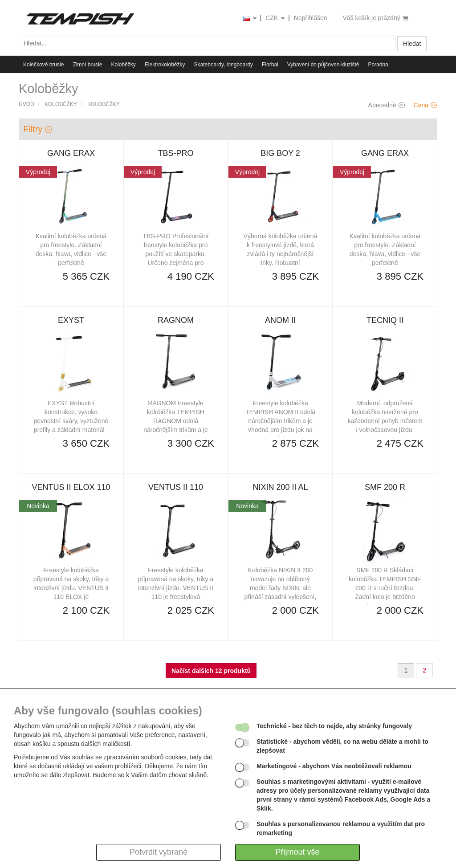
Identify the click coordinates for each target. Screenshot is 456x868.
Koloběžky (123, 65)
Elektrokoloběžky (165, 65)
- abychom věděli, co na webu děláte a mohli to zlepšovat (342, 746)
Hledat (412, 44)
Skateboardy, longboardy (224, 65)
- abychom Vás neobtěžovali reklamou (334, 766)
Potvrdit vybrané (159, 852)
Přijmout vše (297, 852)
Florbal (270, 65)
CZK (276, 18)
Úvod (26, 104)
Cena (425, 105)
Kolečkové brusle (43, 65)
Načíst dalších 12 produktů (211, 671)
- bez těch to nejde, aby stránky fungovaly (334, 726)
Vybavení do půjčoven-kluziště (323, 65)
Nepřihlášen (311, 18)
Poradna (378, 65)
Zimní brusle (87, 65)
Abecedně (387, 105)
